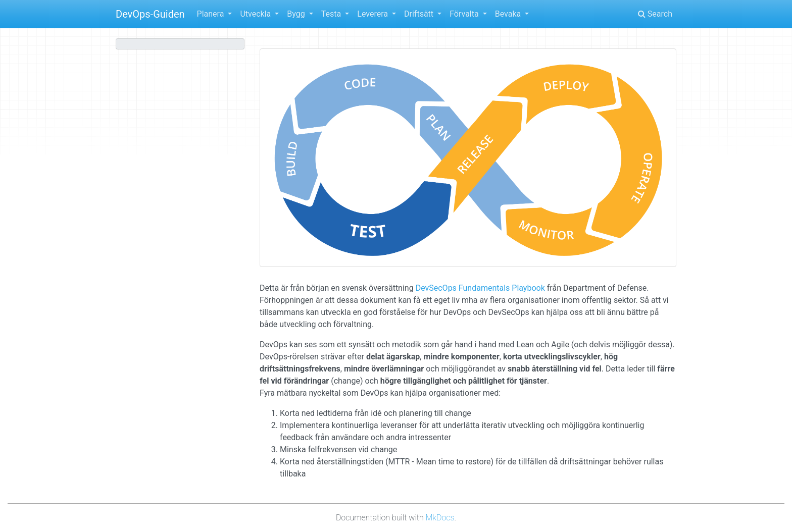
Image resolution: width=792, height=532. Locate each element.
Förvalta (465, 14)
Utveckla (256, 14)
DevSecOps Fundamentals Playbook (480, 288)
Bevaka (509, 14)
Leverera (374, 14)
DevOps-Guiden (150, 14)
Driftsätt (420, 14)
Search (655, 14)
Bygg (297, 14)
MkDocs (440, 518)
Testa (332, 14)
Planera (212, 14)
